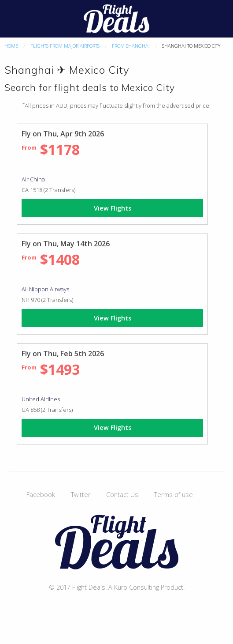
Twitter (81, 495)
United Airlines (41, 399)
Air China (33, 179)
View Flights (113, 208)
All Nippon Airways (45, 289)
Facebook (41, 495)
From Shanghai (131, 46)
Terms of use (174, 495)
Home (11, 46)
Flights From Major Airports (65, 46)
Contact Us (122, 495)
